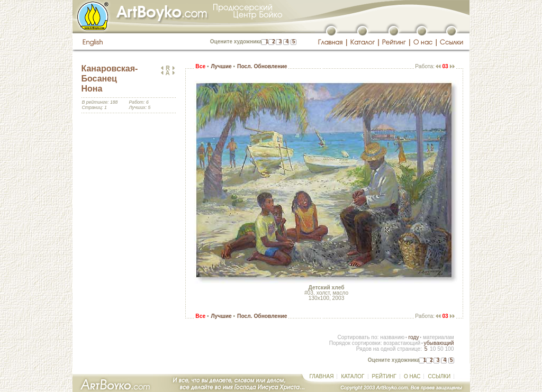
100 (449, 349)
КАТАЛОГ (353, 376)
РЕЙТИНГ (384, 376)
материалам (439, 337)
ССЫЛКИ (439, 376)
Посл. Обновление (262, 66)
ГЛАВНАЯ (322, 376)
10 (433, 349)
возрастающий (402, 343)
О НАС (412, 376)
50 (440, 349)
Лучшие (221, 66)
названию (392, 337)
